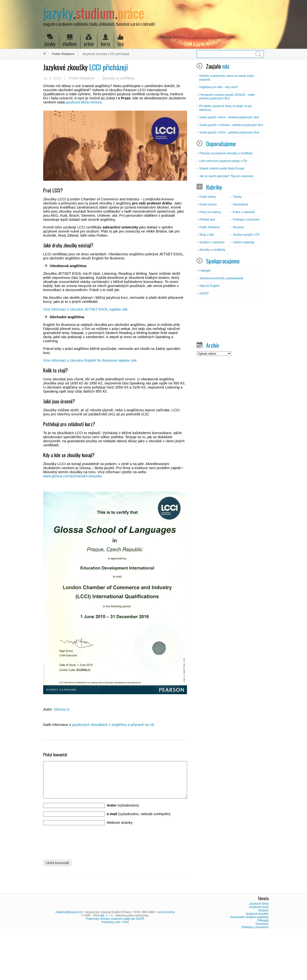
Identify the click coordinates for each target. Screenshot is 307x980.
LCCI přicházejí (86, 67)
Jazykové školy (259, 951)
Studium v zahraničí (212, 242)
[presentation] (80, 848)
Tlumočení (262, 971)
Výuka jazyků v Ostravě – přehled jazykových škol (231, 125)
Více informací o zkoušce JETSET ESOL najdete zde (86, 309)
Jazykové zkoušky (257, 961)
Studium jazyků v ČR (246, 235)
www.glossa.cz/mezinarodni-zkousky (72, 476)
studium (70, 41)
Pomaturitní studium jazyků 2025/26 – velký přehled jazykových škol (227, 97)
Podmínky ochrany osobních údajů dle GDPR (115, 966)
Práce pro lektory (210, 212)
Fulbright (205, 271)
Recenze (239, 227)
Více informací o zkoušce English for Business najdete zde (90, 360)
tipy (121, 41)
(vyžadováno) (123, 812)
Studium (263, 957)
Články (237, 197)
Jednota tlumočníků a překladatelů (221, 278)
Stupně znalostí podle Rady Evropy (222, 168)
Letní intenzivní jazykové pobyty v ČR (223, 161)
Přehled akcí (207, 220)
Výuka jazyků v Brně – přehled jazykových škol (229, 117)
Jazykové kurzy (259, 954)
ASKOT (204, 293)
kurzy (105, 41)
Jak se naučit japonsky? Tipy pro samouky (226, 176)
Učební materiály (244, 242)
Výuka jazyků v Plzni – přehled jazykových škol (229, 132)
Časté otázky (208, 197)
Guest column (208, 204)
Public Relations (63, 54)
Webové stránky (120, 830)
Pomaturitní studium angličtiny (249, 964)
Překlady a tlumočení (246, 220)
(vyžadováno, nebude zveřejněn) (139, 821)
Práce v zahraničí (244, 212)
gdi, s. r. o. (107, 962)
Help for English (210, 286)
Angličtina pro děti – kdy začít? (219, 87)
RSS (126, 969)
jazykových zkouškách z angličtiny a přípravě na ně (113, 725)
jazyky (50, 41)
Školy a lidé (207, 235)
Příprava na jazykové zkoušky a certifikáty (226, 153)
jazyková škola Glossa (83, 102)
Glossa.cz (62, 709)
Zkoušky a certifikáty (118, 78)
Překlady (263, 968)
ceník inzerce (166, 959)
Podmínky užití (111, 969)
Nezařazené (241, 204)
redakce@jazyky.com (69, 959)
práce (89, 41)
